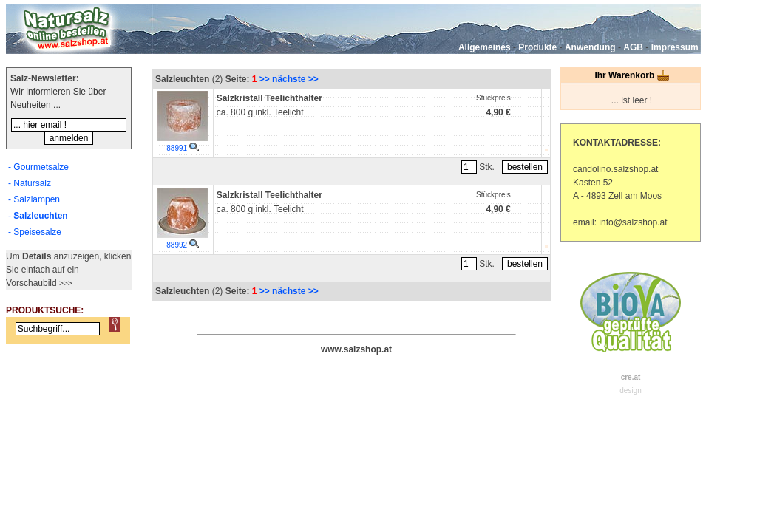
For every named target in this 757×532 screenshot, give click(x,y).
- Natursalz (30, 183)
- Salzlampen (34, 199)
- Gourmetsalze (38, 167)
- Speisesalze (35, 232)
